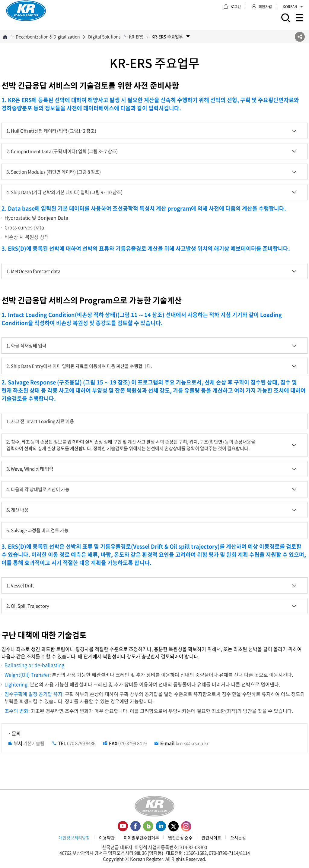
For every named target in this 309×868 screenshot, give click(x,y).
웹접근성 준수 (180, 838)
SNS (300, 37)
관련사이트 (211, 838)
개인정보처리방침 (74, 838)
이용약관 (107, 838)
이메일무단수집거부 (141, 838)
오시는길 (238, 838)
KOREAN (293, 7)
